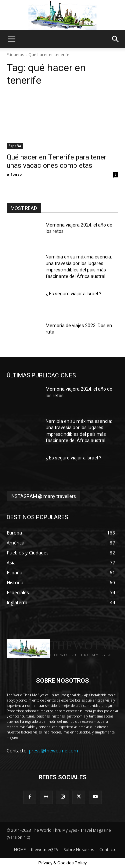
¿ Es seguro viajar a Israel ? (73, 294)
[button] (11, 39)
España (15, 146)
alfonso (14, 174)
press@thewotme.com (53, 751)
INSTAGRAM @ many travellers (43, 496)
